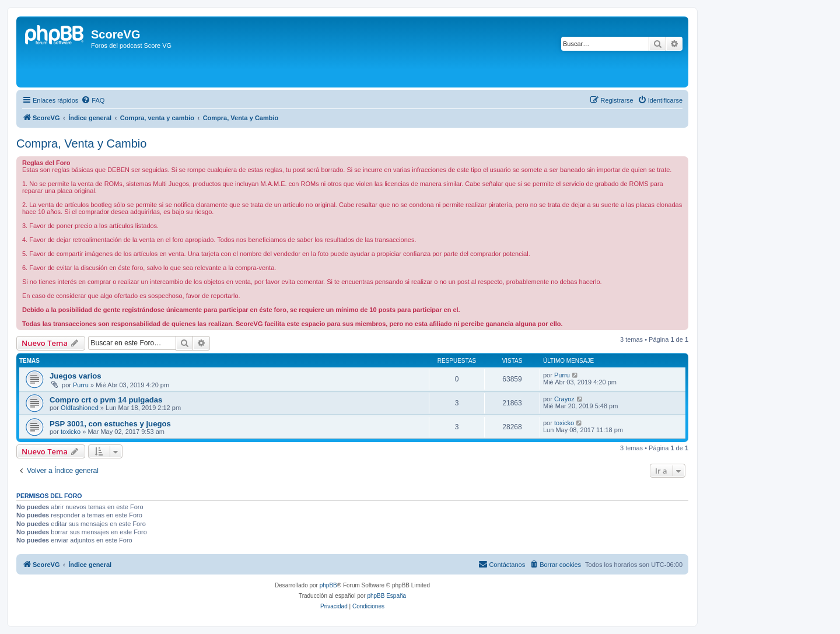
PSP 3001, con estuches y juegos (110, 424)
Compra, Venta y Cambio (81, 143)
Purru (81, 385)
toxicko (71, 432)
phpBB (328, 585)
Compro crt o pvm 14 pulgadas (106, 400)
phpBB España (386, 596)
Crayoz (564, 399)
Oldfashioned (80, 408)
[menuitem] (93, 100)
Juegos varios (76, 376)
